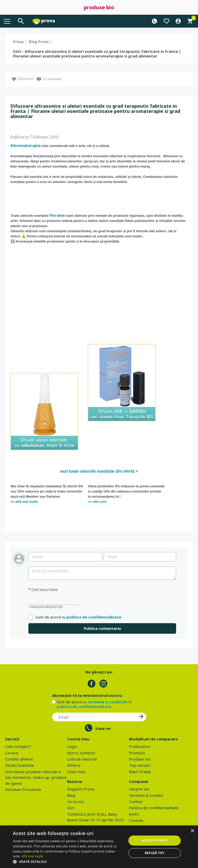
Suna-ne (103, 728)
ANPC (134, 814)
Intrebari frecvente (23, 789)
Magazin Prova (81, 789)
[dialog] (99, 847)
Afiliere (74, 765)
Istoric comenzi (81, 753)
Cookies (136, 820)
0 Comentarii (52, 79)
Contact (136, 802)
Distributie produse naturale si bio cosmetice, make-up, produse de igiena (36, 777)
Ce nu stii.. (76, 802)
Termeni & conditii (146, 795)
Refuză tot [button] (154, 853)
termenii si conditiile (108, 702)
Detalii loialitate (20, 765)
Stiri (71, 808)
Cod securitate (43, 590)
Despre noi (139, 789)
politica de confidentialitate (94, 617)
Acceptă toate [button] (155, 840)
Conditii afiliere (19, 759)
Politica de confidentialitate (154, 808)
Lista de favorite (82, 759)
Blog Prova (39, 41)
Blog (71, 795)
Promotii (137, 753)
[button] (68, 862)
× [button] (192, 831)
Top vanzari (140, 765)
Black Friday (140, 772)
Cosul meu (76, 772)
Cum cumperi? (18, 746)
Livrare (12, 753)
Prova (18, 41)
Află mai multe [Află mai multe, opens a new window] (32, 856)
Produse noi (140, 759)
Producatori (140, 746)
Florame (57, 215)
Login (72, 746)
